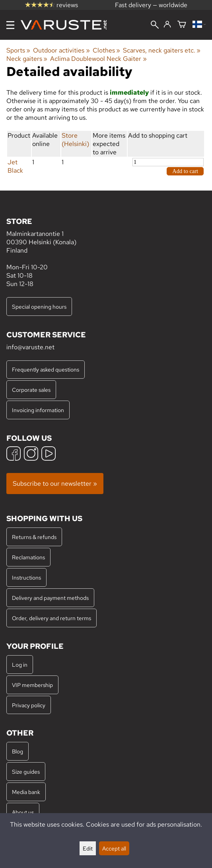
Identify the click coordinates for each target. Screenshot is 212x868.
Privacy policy (29, 705)
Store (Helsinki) (75, 140)
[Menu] (10, 25)
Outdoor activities (61, 50)
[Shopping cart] (182, 25)
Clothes (106, 50)
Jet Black (15, 166)
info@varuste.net (30, 347)
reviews (52, 5)
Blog (18, 751)
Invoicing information (38, 410)
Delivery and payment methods (50, 598)
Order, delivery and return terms (52, 618)
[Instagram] (31, 454)
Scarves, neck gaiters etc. (162, 50)
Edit (88, 848)
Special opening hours (39, 307)
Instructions (26, 577)
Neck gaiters (27, 59)
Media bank (26, 792)
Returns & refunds (34, 537)
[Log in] (167, 25)
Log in (20, 665)
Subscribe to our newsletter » (55, 484)
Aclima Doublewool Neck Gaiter (98, 59)
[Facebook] (14, 454)
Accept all (114, 848)
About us (23, 812)
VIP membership (32, 685)
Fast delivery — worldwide (151, 5)
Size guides (26, 772)
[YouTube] (49, 454)
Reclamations (28, 557)
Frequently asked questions (46, 369)
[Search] (155, 25)
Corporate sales (31, 390)
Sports (18, 50)
